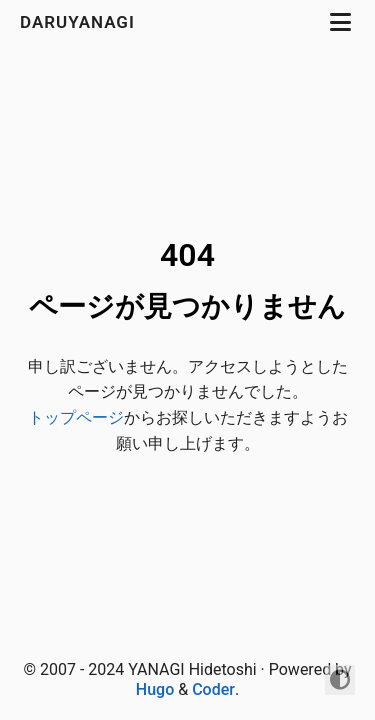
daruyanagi (80, 22)
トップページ (76, 417)
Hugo (155, 689)
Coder (213, 689)
